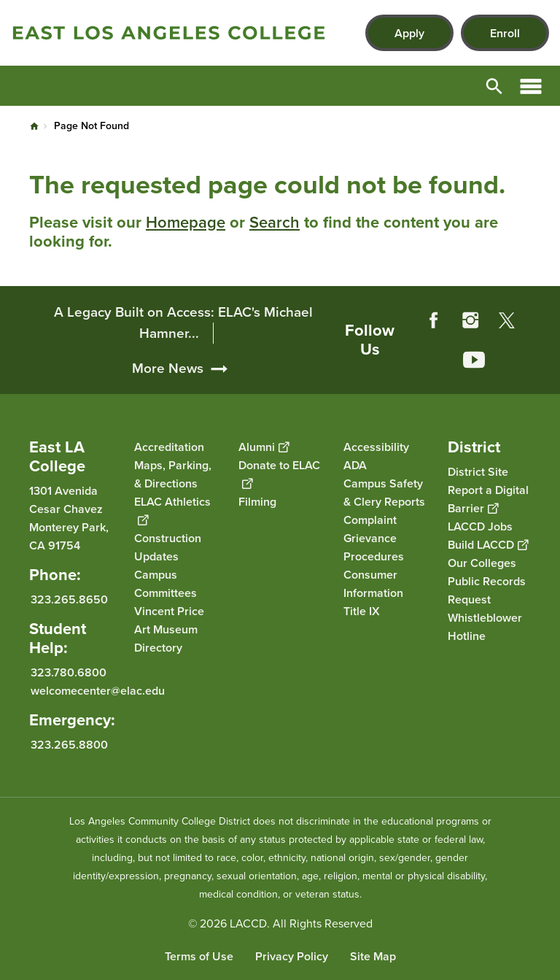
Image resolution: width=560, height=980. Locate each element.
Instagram (470, 320)
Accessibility (376, 447)
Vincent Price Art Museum (169, 620)
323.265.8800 (69, 744)
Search (275, 222)
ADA (355, 465)
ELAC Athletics (172, 511)
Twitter (507, 320)
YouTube (474, 360)
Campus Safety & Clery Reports (384, 493)
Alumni (264, 447)
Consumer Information (373, 584)
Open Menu (531, 86)
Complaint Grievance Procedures (374, 538)
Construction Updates (168, 547)
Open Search (494, 86)
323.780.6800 (69, 672)
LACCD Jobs (480, 526)
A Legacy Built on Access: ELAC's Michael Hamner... (183, 323)
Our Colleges (482, 563)
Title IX (362, 611)
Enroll (505, 33)
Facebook (434, 320)
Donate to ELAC (279, 474)
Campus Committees (166, 584)
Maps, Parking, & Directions (173, 474)
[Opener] (545, 379)
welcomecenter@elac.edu (98, 690)
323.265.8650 (69, 599)
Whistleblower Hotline (485, 627)
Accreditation (169, 447)
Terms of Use (199, 956)
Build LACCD (488, 545)
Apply (409, 33)
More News (168, 368)
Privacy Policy (292, 956)
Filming (257, 502)
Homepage (186, 222)
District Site (478, 472)
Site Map (373, 956)
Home (34, 126)
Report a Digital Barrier (488, 499)
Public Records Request (487, 590)
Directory (158, 648)
